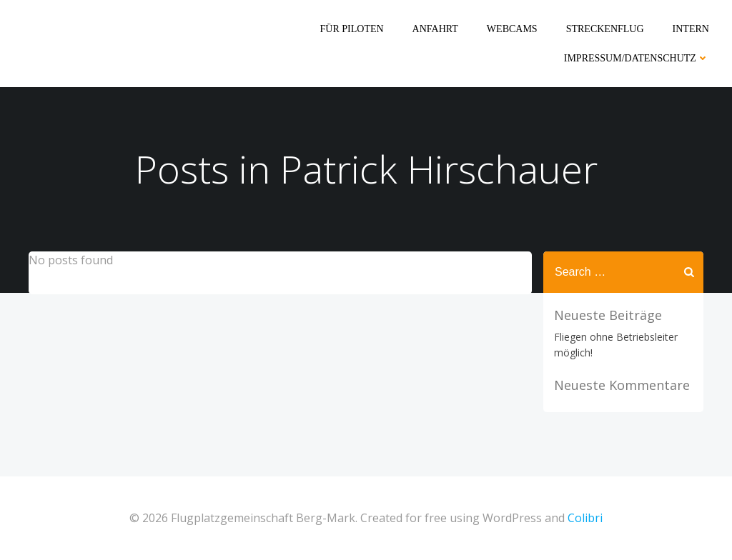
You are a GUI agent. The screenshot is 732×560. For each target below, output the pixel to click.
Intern (691, 29)
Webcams (512, 29)
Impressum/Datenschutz (637, 58)
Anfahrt (435, 29)
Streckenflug (605, 29)
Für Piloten (352, 29)
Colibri (585, 518)
